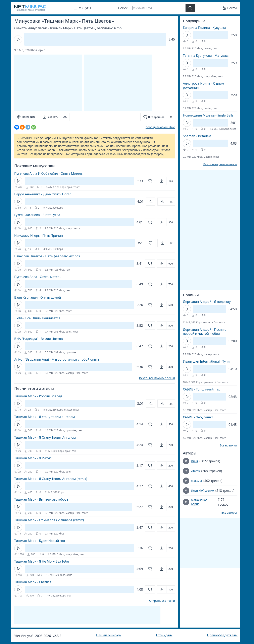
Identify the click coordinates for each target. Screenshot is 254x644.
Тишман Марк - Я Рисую (33, 458)
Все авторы (229, 513)
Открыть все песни (162, 601)
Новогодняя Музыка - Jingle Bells (208, 115)
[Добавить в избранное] (158, 117)
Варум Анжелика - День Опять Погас (43, 194)
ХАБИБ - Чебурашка (198, 417)
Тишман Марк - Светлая (33, 582)
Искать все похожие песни (157, 378)
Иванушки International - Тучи (206, 361)
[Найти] (190, 8)
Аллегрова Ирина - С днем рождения (204, 85)
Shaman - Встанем (197, 136)
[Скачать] (55, 117)
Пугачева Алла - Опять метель (38, 277)
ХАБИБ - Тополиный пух (201, 389)
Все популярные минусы (220, 164)
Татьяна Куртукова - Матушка (206, 56)
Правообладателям (222, 635)
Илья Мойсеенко (202, 490)
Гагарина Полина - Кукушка (204, 28)
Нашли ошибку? (109, 635)
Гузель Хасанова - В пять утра (37, 215)
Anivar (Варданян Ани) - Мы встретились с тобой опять (57, 359)
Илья (194, 461)
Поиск (123, 8)
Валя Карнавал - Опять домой (38, 297)
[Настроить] (26, 117)
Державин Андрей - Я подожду (207, 302)
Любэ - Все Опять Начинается (37, 318)
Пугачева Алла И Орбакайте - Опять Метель (48, 173)
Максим (196, 481)
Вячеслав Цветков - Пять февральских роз (47, 256)
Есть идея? (164, 635)
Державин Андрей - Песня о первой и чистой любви (205, 332)
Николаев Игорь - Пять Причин (39, 235)
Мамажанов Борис (199, 502)
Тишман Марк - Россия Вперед (38, 396)
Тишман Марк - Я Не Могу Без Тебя (42, 561)
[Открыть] (166, 181)
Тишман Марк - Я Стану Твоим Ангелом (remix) (51, 479)
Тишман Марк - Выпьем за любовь (41, 499)
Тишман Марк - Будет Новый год (40, 541)
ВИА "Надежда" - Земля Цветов (38, 339)
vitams (195, 471)
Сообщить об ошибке (160, 127)
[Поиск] (158, 8)
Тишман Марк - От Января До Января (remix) (49, 520)
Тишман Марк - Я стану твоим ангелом (45, 417)
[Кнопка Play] (18, 39)
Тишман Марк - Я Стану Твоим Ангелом (45, 437)
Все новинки (228, 445)
